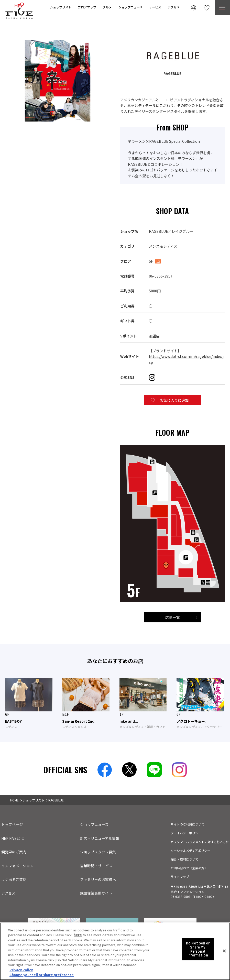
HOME (14, 800)
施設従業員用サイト (96, 893)
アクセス (174, 7)
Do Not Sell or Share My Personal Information (198, 949)
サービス (155, 7)
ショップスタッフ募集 (98, 852)
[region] (115, 951)
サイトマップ (180, 877)
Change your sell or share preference (42, 975)
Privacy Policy (21, 970)
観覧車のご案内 (14, 852)
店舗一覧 (172, 617)
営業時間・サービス (96, 866)
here (78, 935)
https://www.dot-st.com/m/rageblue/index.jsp (186, 359)
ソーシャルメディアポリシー (190, 850)
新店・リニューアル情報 (100, 838)
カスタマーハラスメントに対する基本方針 (200, 842)
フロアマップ (87, 7)
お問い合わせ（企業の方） (189, 868)
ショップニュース (130, 7)
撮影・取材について (184, 859)
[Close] (224, 951)
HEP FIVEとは (13, 838)
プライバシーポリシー (186, 833)
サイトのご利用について (188, 824)
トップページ (12, 824)
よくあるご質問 (14, 879)
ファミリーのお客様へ (98, 879)
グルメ (107, 7)
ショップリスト (61, 7)
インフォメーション (17, 866)
